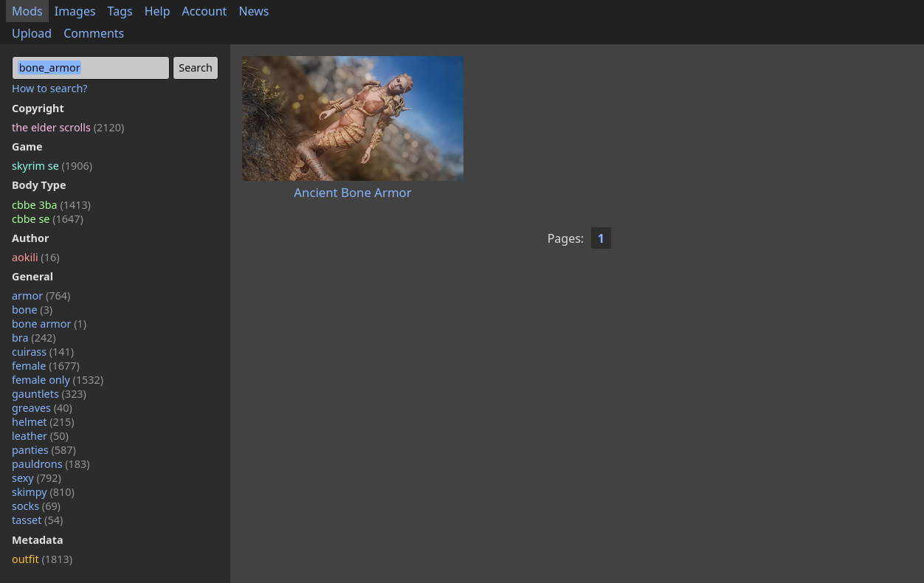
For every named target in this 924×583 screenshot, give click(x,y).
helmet (43, 422)
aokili (35, 257)
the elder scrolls (68, 127)
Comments (94, 33)
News (254, 11)
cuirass (43, 352)
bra (34, 338)
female (46, 366)
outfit (42, 559)
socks (36, 506)
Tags (120, 11)
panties (44, 450)
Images (75, 11)
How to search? (50, 88)
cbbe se (48, 219)
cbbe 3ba (51, 205)
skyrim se (52, 166)
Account (205, 11)
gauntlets (49, 394)
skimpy (43, 492)
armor (41, 296)
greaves (42, 408)
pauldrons (51, 464)
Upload (32, 33)
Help (158, 11)
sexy (37, 478)
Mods (27, 11)
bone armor (49, 324)
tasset (37, 520)
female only (58, 380)
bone (32, 310)
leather (40, 436)
